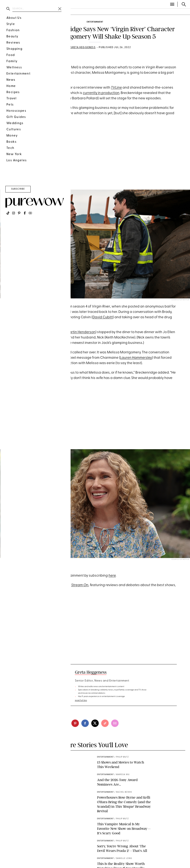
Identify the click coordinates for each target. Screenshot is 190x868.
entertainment (95, 22)
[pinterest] (5, 293)
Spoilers (37, 58)
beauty (25, 12)
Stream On (80, 585)
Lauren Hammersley (136, 358)
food (40, 12)
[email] (115, 723)
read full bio (81, 700)
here (112, 576)
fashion (8, 12)
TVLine (116, 88)
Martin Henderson (81, 332)
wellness (57, 12)
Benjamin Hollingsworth (44, 312)
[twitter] (95, 723)
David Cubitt (103, 317)
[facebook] (85, 723)
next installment (55, 93)
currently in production (101, 93)
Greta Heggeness (83, 47)
